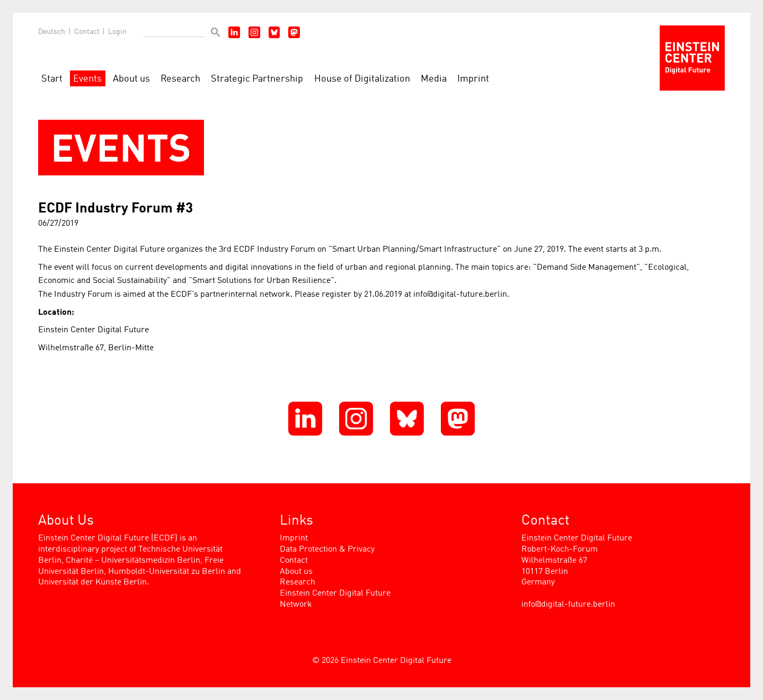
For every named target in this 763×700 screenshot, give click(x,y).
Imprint (473, 79)
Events (87, 79)
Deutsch (52, 32)
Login (117, 32)
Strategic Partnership (257, 79)
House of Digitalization (362, 79)
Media (434, 79)
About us (131, 79)
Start (52, 79)
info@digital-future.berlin (568, 605)
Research (180, 79)
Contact (87, 32)
